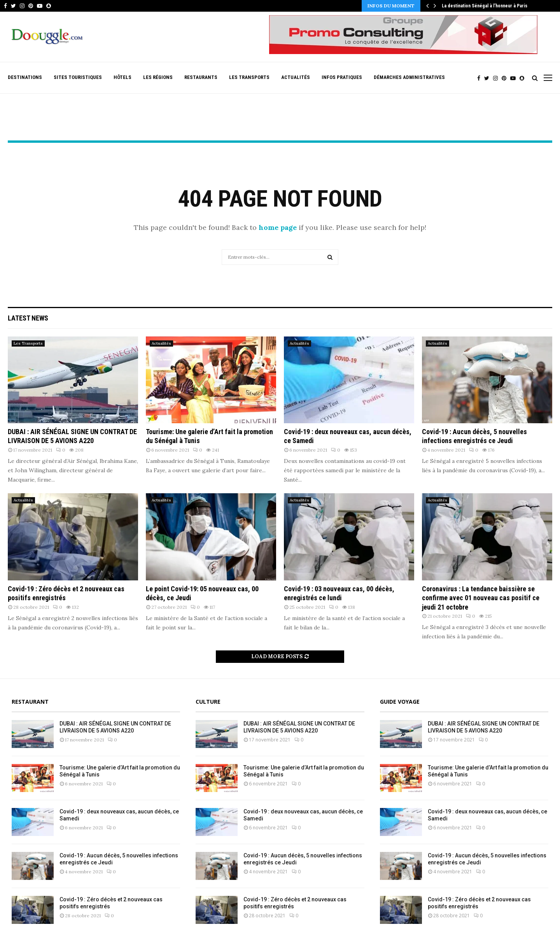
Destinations (25, 77)
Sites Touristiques (78, 77)
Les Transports (249, 77)
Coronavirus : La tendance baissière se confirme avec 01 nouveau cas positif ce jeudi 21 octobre (481, 598)
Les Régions (158, 77)
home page (278, 227)
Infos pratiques (342, 77)
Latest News (28, 318)
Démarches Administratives (409, 77)
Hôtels (122, 77)
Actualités (296, 77)
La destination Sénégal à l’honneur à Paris (485, 6)
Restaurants (201, 77)
